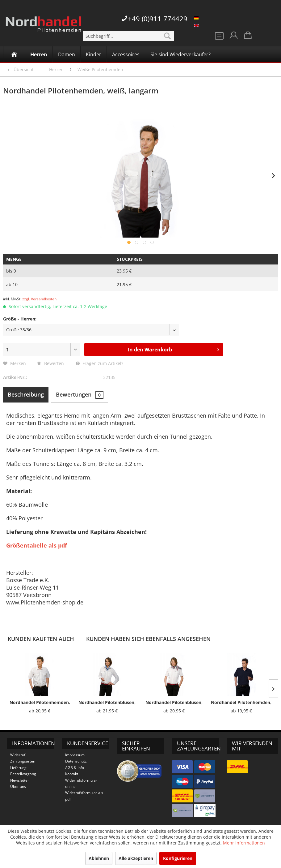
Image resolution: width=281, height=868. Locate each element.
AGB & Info (75, 768)
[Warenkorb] (248, 37)
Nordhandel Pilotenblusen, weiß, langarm (107, 703)
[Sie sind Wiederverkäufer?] (180, 54)
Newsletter (20, 780)
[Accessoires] (126, 54)
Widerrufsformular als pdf (84, 796)
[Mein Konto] (233, 37)
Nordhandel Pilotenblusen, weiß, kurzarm (174, 703)
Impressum (75, 755)
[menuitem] (128, 36)
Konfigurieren (178, 858)
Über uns (18, 786)
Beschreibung (26, 394)
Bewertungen (80, 395)
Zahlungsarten (23, 761)
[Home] (14, 54)
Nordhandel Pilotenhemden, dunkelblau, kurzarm (241, 703)
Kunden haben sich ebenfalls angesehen (148, 639)
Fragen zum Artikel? (100, 363)
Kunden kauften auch (41, 639)
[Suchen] (167, 36)
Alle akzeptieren (136, 858)
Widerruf (18, 755)
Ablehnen (99, 858)
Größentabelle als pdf (37, 545)
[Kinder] (94, 54)
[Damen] (67, 54)
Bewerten (51, 363)
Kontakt (72, 774)
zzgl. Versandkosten (39, 299)
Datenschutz (76, 761)
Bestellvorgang (23, 774)
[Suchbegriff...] (128, 36)
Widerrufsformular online (81, 783)
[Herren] (39, 54)
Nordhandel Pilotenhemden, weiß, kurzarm (40, 703)
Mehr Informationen (244, 843)
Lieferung (18, 768)
